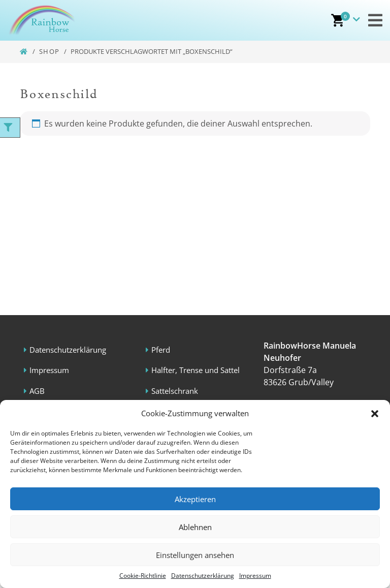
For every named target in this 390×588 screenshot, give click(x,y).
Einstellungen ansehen (195, 555)
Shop (50, 51)
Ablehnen (195, 527)
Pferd (162, 350)
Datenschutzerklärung (203, 576)
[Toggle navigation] (375, 20)
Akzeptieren (195, 499)
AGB (38, 390)
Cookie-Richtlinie (143, 576)
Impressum (255, 576)
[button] (375, 413)
